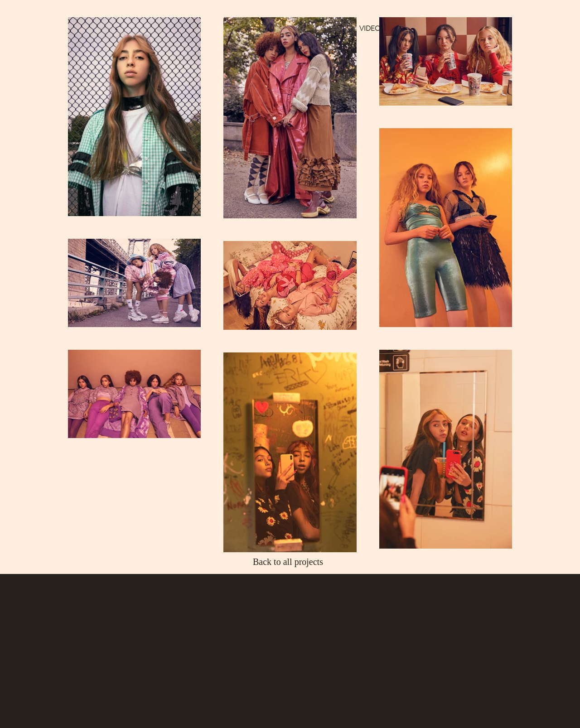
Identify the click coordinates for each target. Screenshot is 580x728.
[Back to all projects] (290, 562)
